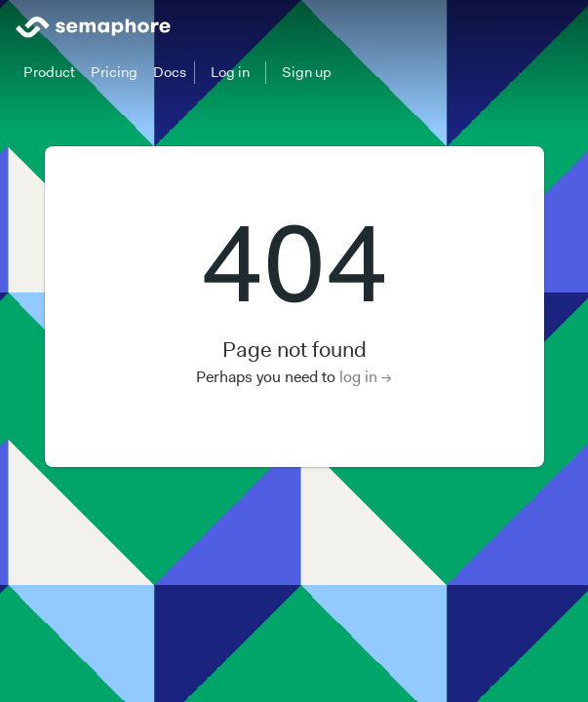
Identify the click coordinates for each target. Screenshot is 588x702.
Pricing (114, 72)
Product (49, 72)
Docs (170, 72)
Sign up (307, 72)
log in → (366, 377)
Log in (230, 72)
